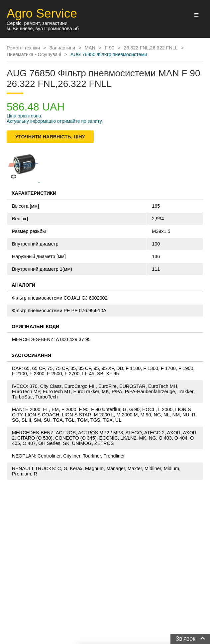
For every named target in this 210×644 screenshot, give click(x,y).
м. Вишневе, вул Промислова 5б (43, 29)
